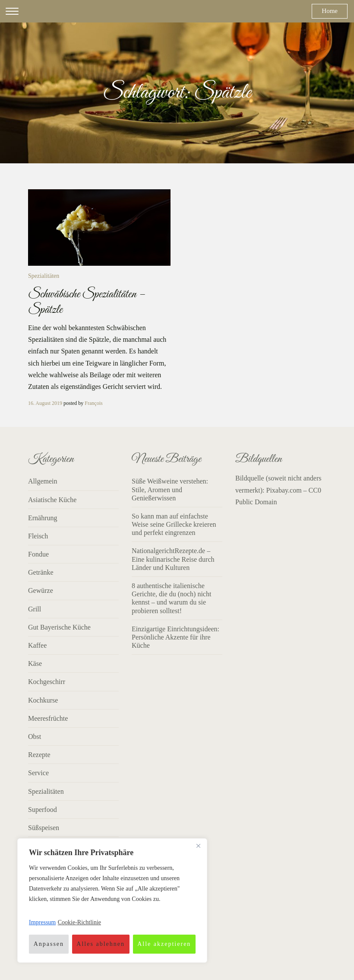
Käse (35, 663)
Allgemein (43, 481)
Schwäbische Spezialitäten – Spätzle (87, 302)
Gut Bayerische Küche (59, 627)
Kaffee (37, 645)
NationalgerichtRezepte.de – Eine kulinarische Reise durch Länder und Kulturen (173, 559)
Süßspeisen (44, 828)
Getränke (41, 572)
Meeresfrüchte (48, 718)
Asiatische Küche (52, 500)
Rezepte (39, 755)
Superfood (43, 810)
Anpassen (49, 944)
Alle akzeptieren (164, 944)
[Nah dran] (198, 846)
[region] (112, 900)
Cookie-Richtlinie (79, 922)
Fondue (38, 554)
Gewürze (41, 590)
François (93, 403)
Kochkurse (43, 700)
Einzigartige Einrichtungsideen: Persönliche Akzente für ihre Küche (175, 637)
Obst (35, 737)
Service (38, 773)
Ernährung (43, 518)
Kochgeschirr (47, 682)
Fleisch (38, 536)
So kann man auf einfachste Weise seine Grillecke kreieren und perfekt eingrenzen (174, 524)
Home (330, 11)
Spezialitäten (44, 276)
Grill (35, 609)
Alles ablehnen (101, 944)
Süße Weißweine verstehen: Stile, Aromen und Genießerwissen (170, 489)
